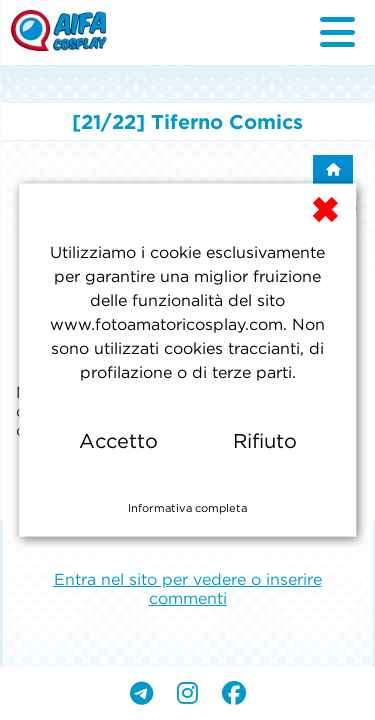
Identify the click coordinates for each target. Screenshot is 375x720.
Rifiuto (265, 441)
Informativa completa (187, 508)
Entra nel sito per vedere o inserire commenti (188, 588)
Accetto (118, 441)
